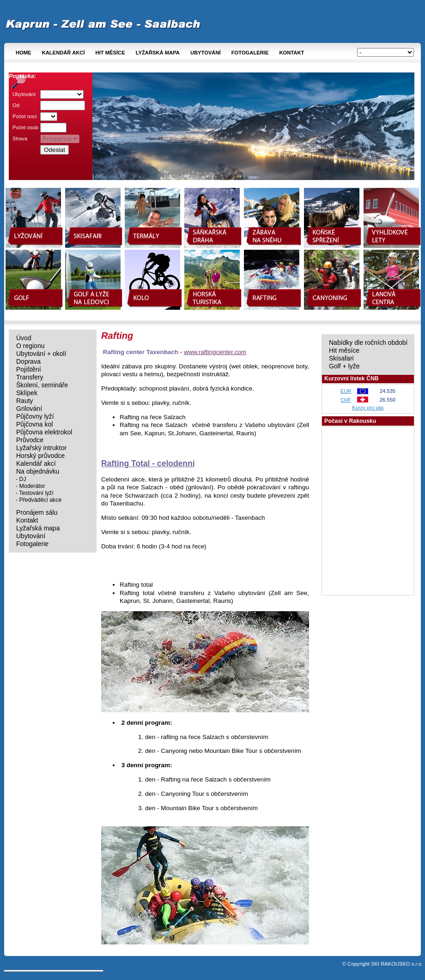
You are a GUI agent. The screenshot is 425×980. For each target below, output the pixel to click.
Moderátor (32, 486)
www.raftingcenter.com (215, 352)
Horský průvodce (40, 456)
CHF (346, 400)
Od (16, 105)
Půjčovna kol (34, 424)
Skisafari (341, 358)
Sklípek (27, 393)
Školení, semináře (42, 385)
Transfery (30, 377)
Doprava (28, 362)
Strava (20, 138)
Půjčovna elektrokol (44, 432)
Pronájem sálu (37, 513)
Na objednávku (38, 472)
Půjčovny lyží (35, 417)
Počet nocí (25, 116)
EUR (346, 391)
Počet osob (25, 127)
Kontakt (291, 53)
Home (24, 53)
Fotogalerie (250, 53)
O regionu (30, 346)
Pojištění (29, 370)
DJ (23, 479)
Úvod (24, 338)
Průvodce (30, 440)
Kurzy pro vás (368, 408)
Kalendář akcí (64, 53)
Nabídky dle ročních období (368, 343)
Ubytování (206, 53)
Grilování (29, 409)
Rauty (25, 401)
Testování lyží (36, 493)
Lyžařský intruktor (41, 448)
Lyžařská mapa (158, 53)
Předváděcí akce (41, 500)
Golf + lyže (344, 366)
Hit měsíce (110, 53)
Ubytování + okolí (41, 354)
